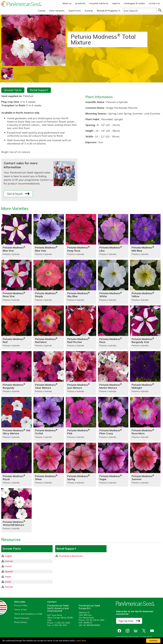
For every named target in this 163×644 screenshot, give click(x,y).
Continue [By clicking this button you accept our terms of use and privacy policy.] (153, 641)
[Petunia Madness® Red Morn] (49, 328)
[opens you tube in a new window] (153, 631)
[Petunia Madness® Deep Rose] (81, 236)
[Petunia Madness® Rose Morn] (145, 419)
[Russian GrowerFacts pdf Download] (27, 587)
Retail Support (39, 90)
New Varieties (57, 11)
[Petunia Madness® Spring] (81, 465)
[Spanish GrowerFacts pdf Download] (27, 571)
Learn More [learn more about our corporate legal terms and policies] (81, 641)
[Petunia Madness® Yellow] (145, 282)
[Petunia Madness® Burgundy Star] (145, 328)
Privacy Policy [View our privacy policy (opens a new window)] (21, 605)
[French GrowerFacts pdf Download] (27, 566)
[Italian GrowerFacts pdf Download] (27, 577)
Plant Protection (22, 618)
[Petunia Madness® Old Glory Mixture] (17, 419)
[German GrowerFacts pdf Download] (27, 561)
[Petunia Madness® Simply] (49, 282)
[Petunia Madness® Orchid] (49, 419)
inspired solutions (99, 3)
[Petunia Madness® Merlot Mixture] (113, 373)
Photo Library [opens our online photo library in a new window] (21, 622)
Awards (89, 11)
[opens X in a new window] (145, 631)
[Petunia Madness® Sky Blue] (81, 282)
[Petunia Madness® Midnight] (145, 373)
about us (67, 3)
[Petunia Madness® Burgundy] (17, 373)
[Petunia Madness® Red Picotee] (81, 328)
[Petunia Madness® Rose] (113, 328)
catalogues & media (134, 3)
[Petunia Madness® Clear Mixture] (49, 373)
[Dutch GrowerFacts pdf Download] (27, 582)
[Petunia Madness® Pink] (81, 419)
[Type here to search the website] (140, 11)
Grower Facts (13, 90)
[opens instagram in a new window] (128, 631)
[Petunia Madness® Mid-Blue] (145, 236)
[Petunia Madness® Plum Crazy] (113, 419)
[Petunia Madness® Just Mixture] (81, 373)
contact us (154, 3)
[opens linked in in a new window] (136, 631)
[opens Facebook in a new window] (120, 631)
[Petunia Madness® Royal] (17, 465)
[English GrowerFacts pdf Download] (27, 556)
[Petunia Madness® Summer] (145, 465)
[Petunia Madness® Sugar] (113, 465)
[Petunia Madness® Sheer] (49, 465)
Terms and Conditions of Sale (28, 614)
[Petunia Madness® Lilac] (113, 236)
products (80, 3)
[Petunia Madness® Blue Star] (17, 236)
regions (116, 3)
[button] (109, 11)
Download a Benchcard (69, 556)
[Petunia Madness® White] (113, 282)
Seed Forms (75, 11)
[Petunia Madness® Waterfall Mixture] (17, 510)
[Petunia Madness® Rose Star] (17, 282)
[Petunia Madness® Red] (17, 328)
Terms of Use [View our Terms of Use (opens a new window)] (21, 610)
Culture (42, 11)
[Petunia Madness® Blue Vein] (49, 236)
